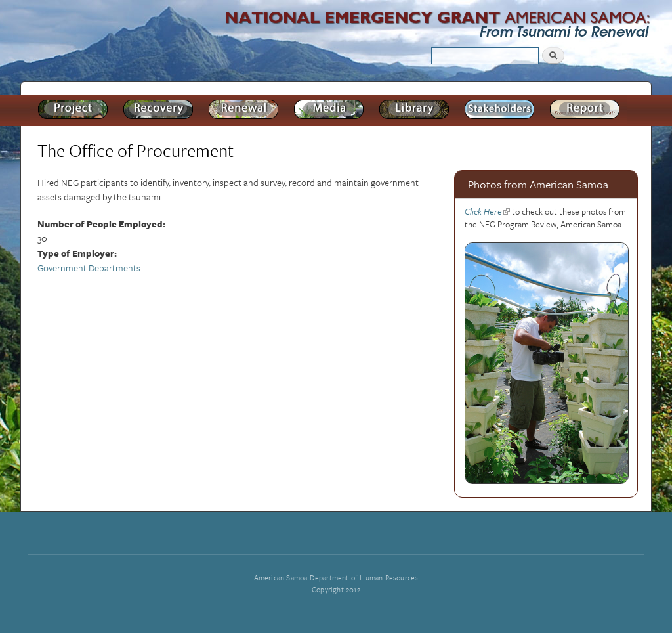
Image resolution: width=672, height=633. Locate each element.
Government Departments (89, 268)
